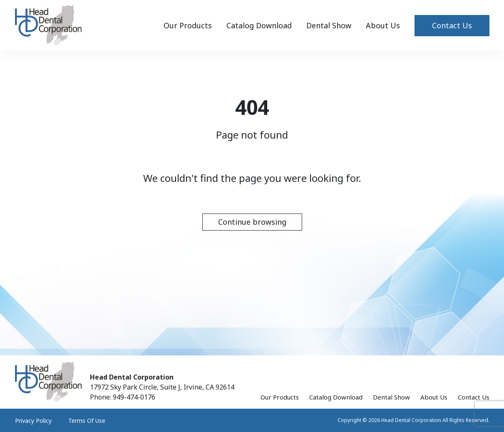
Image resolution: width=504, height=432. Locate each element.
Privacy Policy (33, 421)
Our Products (188, 25)
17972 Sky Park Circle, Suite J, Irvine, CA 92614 (162, 387)
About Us (383, 25)
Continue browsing (252, 222)
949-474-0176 (134, 397)
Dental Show (329, 25)
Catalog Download (259, 25)
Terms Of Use (87, 421)
